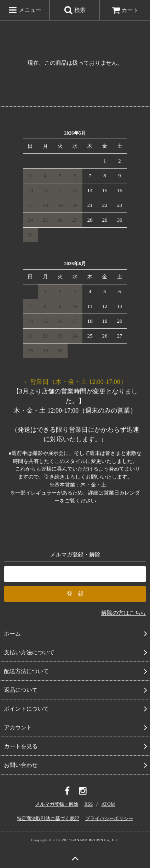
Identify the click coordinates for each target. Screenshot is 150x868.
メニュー (25, 10)
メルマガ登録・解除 (57, 804)
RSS (89, 804)
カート (125, 10)
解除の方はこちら (124, 613)
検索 (75, 10)
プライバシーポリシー (109, 818)
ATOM (108, 804)
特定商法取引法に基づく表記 (48, 818)
